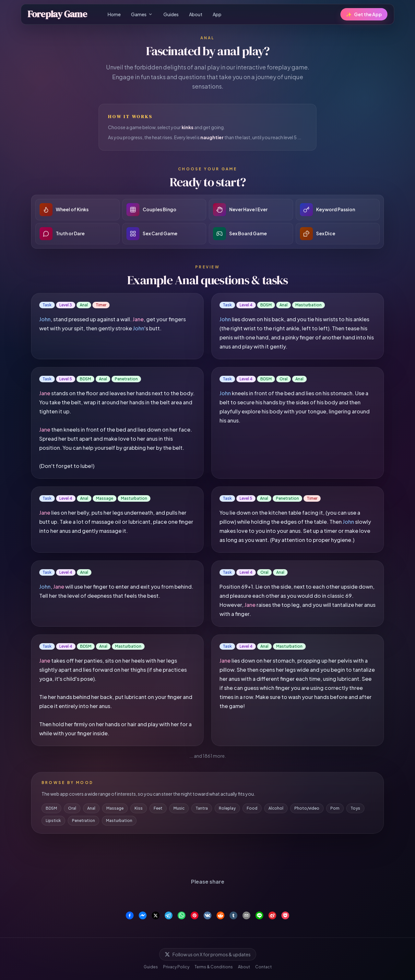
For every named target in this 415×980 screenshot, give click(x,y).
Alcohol (276, 808)
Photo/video (307, 808)
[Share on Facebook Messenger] (143, 915)
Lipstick (53, 821)
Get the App (364, 14)
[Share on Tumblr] (233, 915)
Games (142, 14)
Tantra (202, 808)
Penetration (83, 821)
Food (252, 808)
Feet (158, 808)
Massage (115, 808)
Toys (355, 808)
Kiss (139, 808)
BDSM (51, 808)
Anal (91, 808)
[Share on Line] (259, 915)
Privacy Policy (176, 967)
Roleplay (227, 808)
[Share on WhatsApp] (182, 915)
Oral (72, 808)
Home (114, 14)
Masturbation (119, 821)
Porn (335, 808)
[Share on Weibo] (272, 915)
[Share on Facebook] (130, 915)
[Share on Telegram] (169, 915)
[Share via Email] (246, 915)
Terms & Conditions (214, 967)
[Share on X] (156, 915)
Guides (171, 14)
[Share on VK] (207, 915)
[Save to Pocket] (285, 915)
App (217, 14)
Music (179, 808)
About (196, 14)
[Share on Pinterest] (195, 915)
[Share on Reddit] (220, 915)
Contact (263, 967)
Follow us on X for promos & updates (208, 954)
